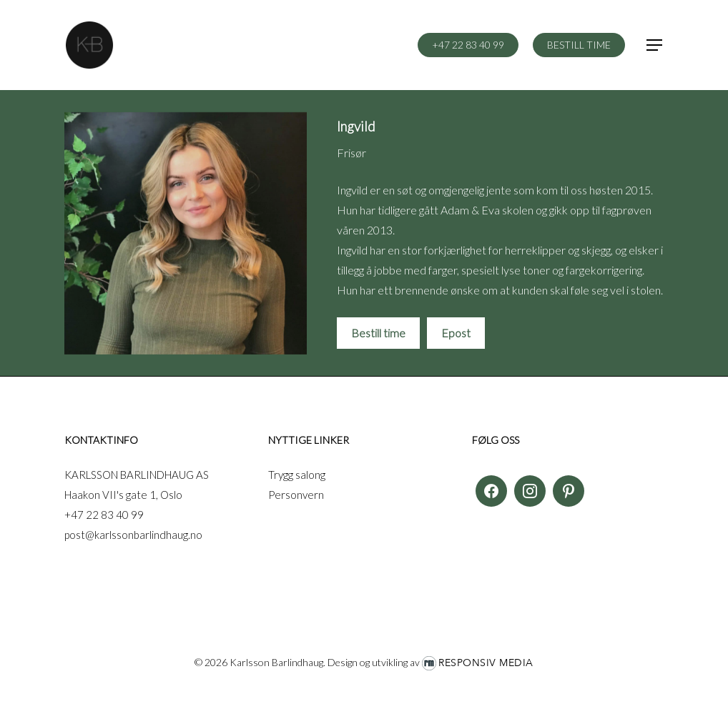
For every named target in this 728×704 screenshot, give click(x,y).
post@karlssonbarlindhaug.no (133, 535)
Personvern (296, 495)
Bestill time (378, 333)
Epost (456, 333)
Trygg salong (297, 475)
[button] (655, 45)
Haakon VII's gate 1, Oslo (123, 495)
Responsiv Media (486, 663)
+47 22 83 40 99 (104, 515)
